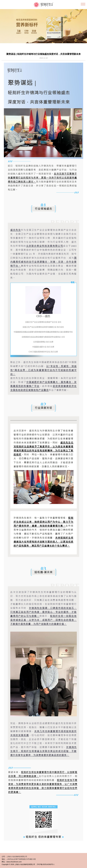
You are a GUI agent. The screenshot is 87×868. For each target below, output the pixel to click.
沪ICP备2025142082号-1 (46, 864)
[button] (39, 41)
